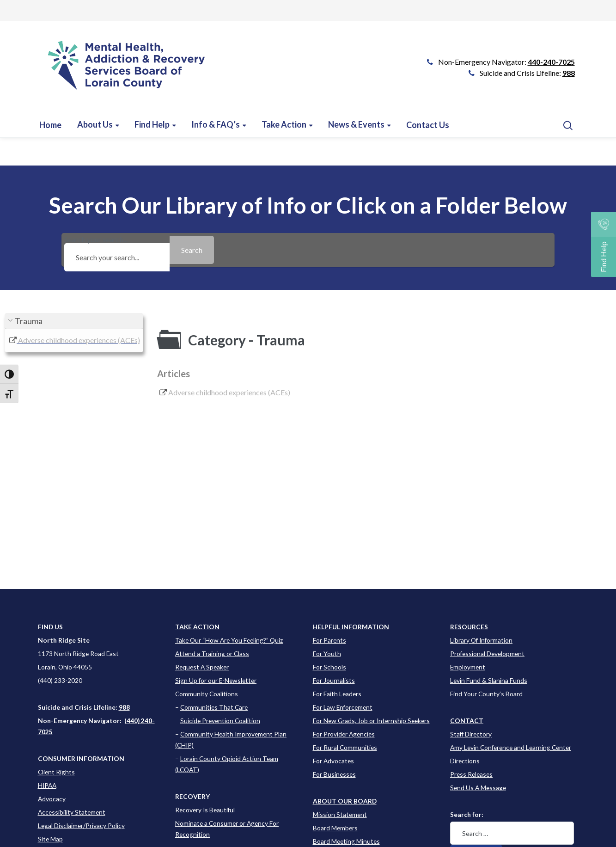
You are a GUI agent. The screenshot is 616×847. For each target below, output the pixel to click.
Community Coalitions (207, 694)
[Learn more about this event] (219, 125)
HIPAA (47, 785)
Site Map (50, 839)
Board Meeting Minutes (346, 841)
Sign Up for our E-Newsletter (216, 680)
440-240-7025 (551, 62)
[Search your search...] (117, 257)
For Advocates (333, 761)
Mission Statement (340, 814)
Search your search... (117, 250)
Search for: (467, 814)
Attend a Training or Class (212, 654)
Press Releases (471, 774)
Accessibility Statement (72, 812)
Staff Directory (471, 734)
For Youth (327, 654)
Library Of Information (481, 640)
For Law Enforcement (343, 707)
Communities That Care (214, 707)
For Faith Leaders (337, 694)
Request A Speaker (202, 667)
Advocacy (52, 799)
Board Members (335, 828)
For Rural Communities (345, 747)
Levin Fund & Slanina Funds (489, 680)
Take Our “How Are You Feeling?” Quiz (229, 640)
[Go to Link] (123, 72)
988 (569, 73)
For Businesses (334, 774)
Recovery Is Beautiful (205, 810)
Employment (468, 667)
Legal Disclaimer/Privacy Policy (81, 826)
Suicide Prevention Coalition (220, 721)
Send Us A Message (478, 788)
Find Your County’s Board (486, 694)
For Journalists (334, 680)
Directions (465, 761)
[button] (74, 321)
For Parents (329, 640)
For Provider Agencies (344, 734)
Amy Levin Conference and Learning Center (511, 747)
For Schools (329, 667)
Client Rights (56, 772)
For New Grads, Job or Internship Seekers (371, 721)
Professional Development (487, 654)
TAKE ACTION (197, 627)
